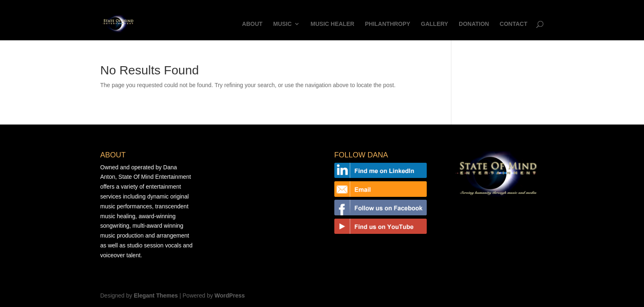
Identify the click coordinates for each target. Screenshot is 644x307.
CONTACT (514, 24)
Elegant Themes (156, 295)
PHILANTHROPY (387, 24)
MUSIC (282, 24)
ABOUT (252, 24)
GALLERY (435, 24)
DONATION (474, 24)
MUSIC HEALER (332, 24)
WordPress (230, 295)
